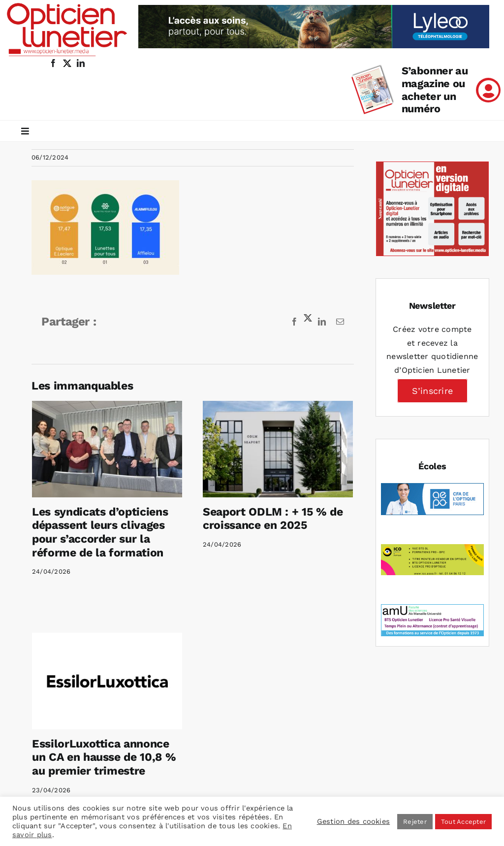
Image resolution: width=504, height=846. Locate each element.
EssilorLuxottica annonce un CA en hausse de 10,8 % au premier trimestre (121, 740)
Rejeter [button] (415, 822)
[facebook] (53, 63)
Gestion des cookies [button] (354, 821)
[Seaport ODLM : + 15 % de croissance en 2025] (274, 449)
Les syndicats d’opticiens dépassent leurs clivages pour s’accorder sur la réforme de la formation (100, 532)
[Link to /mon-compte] (488, 90)
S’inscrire (432, 391)
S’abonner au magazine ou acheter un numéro (435, 90)
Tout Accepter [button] (463, 822)
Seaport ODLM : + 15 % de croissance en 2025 (269, 519)
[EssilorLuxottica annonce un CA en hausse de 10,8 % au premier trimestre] (124, 663)
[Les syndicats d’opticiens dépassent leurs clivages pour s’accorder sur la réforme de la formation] (107, 449)
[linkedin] (81, 63)
